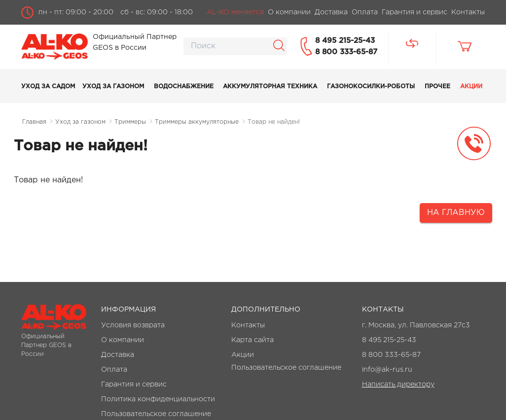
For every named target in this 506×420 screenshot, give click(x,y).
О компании (123, 340)
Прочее (437, 87)
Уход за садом (48, 87)
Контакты (248, 325)
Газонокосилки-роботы (371, 87)
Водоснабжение (184, 87)
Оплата (114, 370)
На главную (456, 213)
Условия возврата (133, 325)
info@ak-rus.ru (387, 370)
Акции (471, 87)
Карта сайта (253, 340)
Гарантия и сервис (134, 385)
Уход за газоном (113, 87)
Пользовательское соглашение (156, 414)
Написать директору (398, 385)
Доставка (118, 355)
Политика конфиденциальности (158, 399)
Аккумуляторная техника (270, 87)
